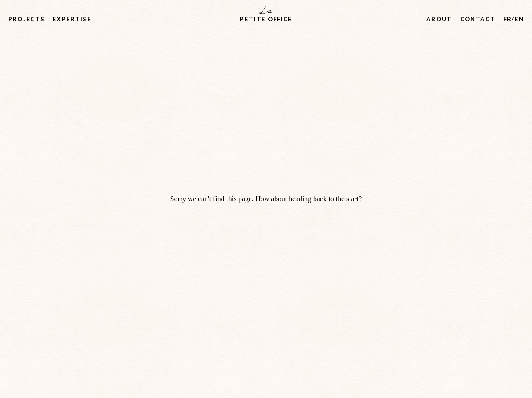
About (439, 19)
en (520, 19)
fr (508, 19)
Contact (478, 19)
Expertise (72, 19)
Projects (27, 19)
